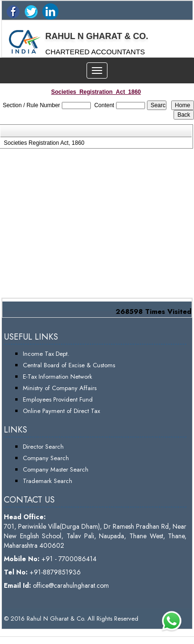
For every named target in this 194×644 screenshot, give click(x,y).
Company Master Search (56, 469)
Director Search (43, 447)
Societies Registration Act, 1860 (44, 143)
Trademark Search (48, 481)
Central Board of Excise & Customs (69, 365)
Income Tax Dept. (46, 354)
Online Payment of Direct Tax (61, 411)
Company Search (46, 458)
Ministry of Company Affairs (60, 388)
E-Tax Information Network (58, 377)
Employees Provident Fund (58, 399)
